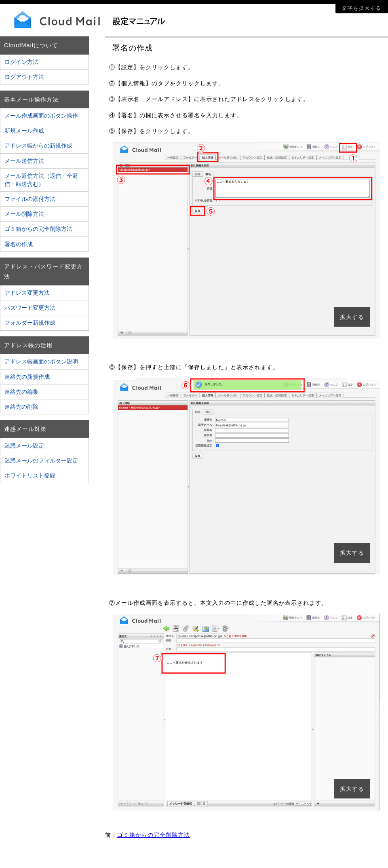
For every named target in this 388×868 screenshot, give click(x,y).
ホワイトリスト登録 (30, 475)
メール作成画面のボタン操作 (41, 116)
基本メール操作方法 (31, 99)
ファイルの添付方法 (30, 199)
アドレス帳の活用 (28, 345)
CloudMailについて (31, 45)
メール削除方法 (24, 214)
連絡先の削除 (21, 407)
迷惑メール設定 (24, 446)
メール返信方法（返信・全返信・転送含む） (41, 180)
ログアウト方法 (24, 77)
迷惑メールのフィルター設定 (41, 460)
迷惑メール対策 (25, 429)
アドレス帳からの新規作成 (38, 146)
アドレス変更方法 (27, 293)
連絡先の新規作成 (27, 377)
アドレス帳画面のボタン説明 (41, 361)
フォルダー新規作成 (30, 323)
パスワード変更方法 (30, 308)
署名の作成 (19, 244)
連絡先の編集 (21, 392)
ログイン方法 (21, 62)
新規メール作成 (24, 131)
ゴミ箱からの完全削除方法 (38, 229)
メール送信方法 (24, 161)
